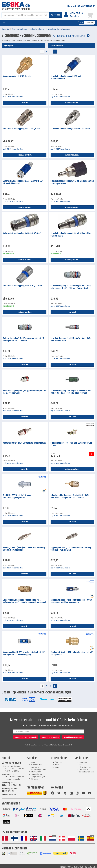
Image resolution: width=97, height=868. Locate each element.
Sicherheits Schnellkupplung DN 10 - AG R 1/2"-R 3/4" (23, 286)
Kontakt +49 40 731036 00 (81, 6)
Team (57, 765)
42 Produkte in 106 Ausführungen (71, 36)
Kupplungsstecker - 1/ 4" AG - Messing (17, 76)
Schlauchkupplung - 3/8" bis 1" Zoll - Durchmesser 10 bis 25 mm (72, 444)
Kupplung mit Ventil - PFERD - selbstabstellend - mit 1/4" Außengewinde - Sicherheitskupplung (72, 601)
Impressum (83, 762)
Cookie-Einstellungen (86, 772)
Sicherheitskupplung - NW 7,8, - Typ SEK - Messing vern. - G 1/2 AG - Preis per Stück (25, 392)
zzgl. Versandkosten (13, 97)
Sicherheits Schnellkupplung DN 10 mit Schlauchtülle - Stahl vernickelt (71, 235)
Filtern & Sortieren (56, 46)
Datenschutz (83, 770)
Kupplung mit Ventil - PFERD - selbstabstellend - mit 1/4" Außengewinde (72, 654)
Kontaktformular (9, 794)
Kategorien (8, 46)
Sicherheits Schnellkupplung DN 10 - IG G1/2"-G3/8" (22, 233)
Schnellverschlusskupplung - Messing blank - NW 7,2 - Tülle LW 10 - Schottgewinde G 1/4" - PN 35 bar (70, 497)
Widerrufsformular (85, 767)
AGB (80, 765)
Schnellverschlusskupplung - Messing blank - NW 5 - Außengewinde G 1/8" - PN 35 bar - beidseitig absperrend (24, 601)
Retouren (35, 779)
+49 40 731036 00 (11, 763)
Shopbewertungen (38, 777)
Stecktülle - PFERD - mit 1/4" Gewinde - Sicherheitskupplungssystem (17, 497)
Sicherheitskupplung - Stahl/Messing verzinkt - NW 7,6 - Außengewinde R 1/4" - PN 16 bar (24, 340)
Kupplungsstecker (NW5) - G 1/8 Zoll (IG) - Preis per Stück (24, 443)
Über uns (58, 762)
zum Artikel (25, 103)
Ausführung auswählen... (72, 103)
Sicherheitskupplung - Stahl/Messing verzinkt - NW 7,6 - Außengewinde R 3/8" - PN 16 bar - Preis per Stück (71, 287)
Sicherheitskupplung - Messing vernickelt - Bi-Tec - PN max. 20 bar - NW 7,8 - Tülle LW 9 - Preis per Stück (71, 392)
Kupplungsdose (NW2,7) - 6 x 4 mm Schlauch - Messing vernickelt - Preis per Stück (71, 549)
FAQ (33, 762)
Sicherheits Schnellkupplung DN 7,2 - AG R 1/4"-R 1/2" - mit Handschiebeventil (23, 182)
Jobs (57, 767)
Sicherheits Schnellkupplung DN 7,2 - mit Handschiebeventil (66, 78)
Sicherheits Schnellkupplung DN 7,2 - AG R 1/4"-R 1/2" (71, 129)
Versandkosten (37, 774)
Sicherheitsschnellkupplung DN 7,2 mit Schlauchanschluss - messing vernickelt (72, 182)
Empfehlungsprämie (39, 770)
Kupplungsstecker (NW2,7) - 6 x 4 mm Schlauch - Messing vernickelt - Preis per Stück (24, 549)
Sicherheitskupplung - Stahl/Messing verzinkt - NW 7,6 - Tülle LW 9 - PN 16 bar (71, 340)
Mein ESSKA (36, 772)
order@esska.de (9, 791)
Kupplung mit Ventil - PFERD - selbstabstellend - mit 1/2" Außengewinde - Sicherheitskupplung (24, 654)
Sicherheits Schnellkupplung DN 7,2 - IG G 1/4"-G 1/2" (23, 129)
